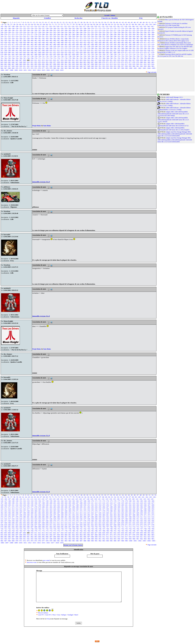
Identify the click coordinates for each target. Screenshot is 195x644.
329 (73, 36)
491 (66, 44)
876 (126, 62)
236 (32, 32)
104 (154, 24)
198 (43, 30)
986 (77, 68)
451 (70, 42)
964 (149, 66)
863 (77, 62)
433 (2, 42)
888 (17, 64)
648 (40, 52)
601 (17, 50)
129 (92, 26)
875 (123, 62)
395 (13, 40)
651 (51, 52)
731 (43, 56)
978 (47, 68)
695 (62, 54)
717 (145, 54)
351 (2, 38)
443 (40, 42)
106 (6, 26)
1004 (149, 68)
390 (149, 38)
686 (28, 54)
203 (62, 30)
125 (77, 26)
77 (71, 24)
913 (111, 64)
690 (43, 54)
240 (47, 32)
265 (142, 32)
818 (62, 60)
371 (77, 38)
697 (70, 54)
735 (58, 56)
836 (130, 60)
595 (149, 48)
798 (142, 58)
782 (81, 58)
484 (40, 44)
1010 (21, 70)
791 (115, 58)
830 (107, 60)
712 (126, 54)
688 (36, 54)
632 (134, 50)
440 (28, 42)
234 (24, 32)
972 (24, 68)
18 (52, 22)
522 (28, 46)
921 (141, 64)
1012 (30, 70)
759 (149, 56)
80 (80, 24)
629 (123, 50)
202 (58, 30)
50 (147, 22)
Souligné (70, 615)
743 (89, 56)
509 (134, 44)
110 (21, 26)
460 (104, 42)
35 (102, 22)
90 (109, 24)
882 (149, 62)
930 (21, 66)
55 (5, 24)
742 (85, 56)
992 (100, 68)
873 (115, 62)
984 (70, 68)
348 (145, 36)
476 (9, 44)
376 (96, 38)
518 (13, 46)
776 (58, 58)
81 (82, 24)
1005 (153, 68)
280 (43, 34)
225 (145, 30)
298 (111, 34)
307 (145, 34)
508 (130, 44)
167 (81, 28)
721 (6, 56)
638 (2, 52)
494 (77, 44)
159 (51, 28)
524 (36, 46)
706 (104, 54)
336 (100, 36)
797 (138, 58)
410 (70, 40)
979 (51, 68)
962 (142, 66)
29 (84, 22)
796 (134, 58)
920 (138, 64)
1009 (16, 70)
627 (115, 50)
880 (142, 62)
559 (13, 48)
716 (141, 54)
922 (145, 64)
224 (141, 30)
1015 (43, 70)
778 (66, 58)
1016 (48, 70)
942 (66, 66)
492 (70, 44)
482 (32, 44)
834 (123, 60)
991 (96, 68)
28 (81, 22)
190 (13, 30)
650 (47, 52)
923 (149, 64)
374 (89, 38)
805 (13, 60)
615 (70, 50)
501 (104, 44)
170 (92, 28)
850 (28, 62)
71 (53, 24)
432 (153, 40)
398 (24, 40)
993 (104, 68)
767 (24, 58)
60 (20, 24)
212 (96, 30)
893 (36, 64)
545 (115, 46)
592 (138, 48)
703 (92, 54)
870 (104, 62)
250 (85, 32)
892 (32, 64)
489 (58, 44)
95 (124, 24)
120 (58, 26)
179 (126, 28)
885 (6, 64)
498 (92, 44)
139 (130, 26)
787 (100, 58)
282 (51, 34)
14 (40, 22)
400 (32, 40)
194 (28, 30)
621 (92, 50)
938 (51, 66)
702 (89, 54)
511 (141, 44)
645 (28, 52)
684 (21, 54)
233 (21, 32)
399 (28, 40)
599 (9, 50)
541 (100, 46)
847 (17, 62)
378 (104, 38)
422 (115, 40)
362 (43, 38)
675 (142, 52)
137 (122, 26)
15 (43, 22)
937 (47, 66)
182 (138, 28)
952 (104, 66)
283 (55, 34)
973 (28, 68)
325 (58, 36)
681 (9, 54)
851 (32, 62)
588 (123, 48)
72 (56, 24)
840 (145, 60)
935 (40, 66)
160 (55, 28)
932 (28, 66)
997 (119, 68)
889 (21, 64)
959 (130, 66)
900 (62, 64)
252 (92, 32)
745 (96, 56)
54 (2, 24)
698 (74, 54)
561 (21, 48)
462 (111, 42)
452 (74, 42)
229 (6, 32)
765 (17, 58)
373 (85, 38)
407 (58, 40)
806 (17, 60)
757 (142, 56)
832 (115, 60)
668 (115, 52)
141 (137, 26)
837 (134, 60)
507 (126, 44)
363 (47, 38)
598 (6, 50)
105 (2, 26)
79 (77, 24)
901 (66, 64)
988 (85, 68)
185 (149, 28)
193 (24, 30)
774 (51, 58)
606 (36, 50)
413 (81, 40)
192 (21, 30)
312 (9, 36)
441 (32, 42)
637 (153, 50)
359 (32, 38)
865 (85, 62)
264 (138, 32)
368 (66, 38)
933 (32, 66)
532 (66, 46)
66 (38, 24)
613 (62, 50)
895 (43, 64)
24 (69, 22)
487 (51, 44)
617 (77, 50)
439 (24, 42)
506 (123, 44)
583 (104, 48)
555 (153, 46)
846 (13, 62)
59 (17, 24)
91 (112, 24)
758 (145, 56)
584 (108, 48)
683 (17, 54)
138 (126, 26)
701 (85, 54)
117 (47, 26)
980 (55, 68)
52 (153, 22)
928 (13, 66)
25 (72, 22)
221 (130, 30)
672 (130, 52)
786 (96, 58)
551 (138, 46)
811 (36, 60)
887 (13, 64)
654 (62, 52)
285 (62, 34)
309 (153, 34)
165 (74, 28)
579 (89, 48)
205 (70, 30)
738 (70, 56)
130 (96, 26)
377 (100, 38)
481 (28, 44)
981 (58, 68)
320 (40, 36)
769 (32, 58)
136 (118, 26)
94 (121, 24)
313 (13, 36)
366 (58, 38)
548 (126, 46)
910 (100, 64)
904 (77, 64)
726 (24, 56)
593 (142, 48)
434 (6, 42)
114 (36, 26)
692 (51, 54)
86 (97, 24)
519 (17, 46)
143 (145, 26)
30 (87, 22)
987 (81, 68)
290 (81, 34)
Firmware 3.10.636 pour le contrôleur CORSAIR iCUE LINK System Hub (172, 24)
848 (21, 62)
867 (92, 62)
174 (108, 28)
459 (100, 42)
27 (78, 22)
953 (108, 66)
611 (55, 50)
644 (24, 52)
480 (24, 44)
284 (58, 34)
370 (74, 38)
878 (134, 62)
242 (55, 32)
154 (32, 28)
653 (58, 52)
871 (108, 62)
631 (130, 50)
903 (74, 64)
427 (134, 40)
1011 (25, 70)
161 (58, 28)
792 (119, 58)
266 (145, 32)
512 (145, 44)
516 (6, 46)
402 (40, 40)
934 (36, 66)
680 (6, 54)
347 (141, 36)
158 (47, 28)
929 (17, 66)
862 (74, 62)
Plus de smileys (43, 613)
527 (47, 46)
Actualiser (47, 18)
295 (100, 34)
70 (50, 24)
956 (119, 66)
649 (43, 52)
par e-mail (46, 560)
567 (43, 48)
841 (149, 60)
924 (153, 64)
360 (36, 38)
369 (70, 38)
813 (43, 60)
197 (40, 30)
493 (74, 44)
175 (111, 28)
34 (99, 22)
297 (108, 34)
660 (85, 52)
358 (28, 38)
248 (77, 32)
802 (2, 60)
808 (24, 60)
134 (111, 26)
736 (62, 56)
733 (51, 56)
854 (43, 62)
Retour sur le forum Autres (73, 545)
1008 (11, 70)
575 (74, 48)
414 (85, 40)
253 (96, 32)
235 (28, 32)
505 (119, 44)
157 (43, 28)
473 (153, 42)
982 (62, 68)
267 (149, 32)
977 (43, 68)
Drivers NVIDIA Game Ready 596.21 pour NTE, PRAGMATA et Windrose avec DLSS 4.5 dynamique (175, 44)
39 (114, 22)
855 (47, 62)
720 (2, 56)
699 (77, 54)
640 (9, 52)
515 (2, 46)
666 (108, 52)
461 (108, 42)
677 (149, 52)
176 (115, 28)
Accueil (107, 15)
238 (40, 32)
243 (58, 32)
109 (17, 26)
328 (70, 36)
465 (123, 42)
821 (73, 60)
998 (123, 68)
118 (50, 26)
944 (74, 66)
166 (77, 28)
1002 (140, 68)
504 (115, 44)
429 (141, 40)
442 (36, 42)
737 (66, 56)
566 (40, 48)
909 (96, 64)
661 (89, 52)
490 (62, 44)
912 (107, 64)
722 (9, 56)
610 (51, 50)
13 (37, 22)
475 (6, 44)
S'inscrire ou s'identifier (110, 18)
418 (100, 40)
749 (111, 56)
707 (108, 54)
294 (96, 34)
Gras (59, 615)
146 (2, 28)
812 (40, 60)
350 (153, 36)
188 (6, 30)
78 (74, 24)
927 (9, 66)
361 (40, 38)
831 (111, 60)
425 (126, 40)
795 (130, 58)
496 (85, 44)
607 (40, 50)
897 (51, 64)
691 (47, 54)
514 (153, 44)
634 (141, 50)
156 (40, 28)
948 (89, 66)
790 (111, 58)
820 (70, 60)
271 (9, 34)
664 (100, 52)
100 (139, 24)
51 (150, 22)
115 (39, 26)
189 (9, 30)
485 (43, 44)
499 (96, 44)
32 (93, 22)
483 (36, 44)
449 (62, 42)
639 (6, 52)
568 (47, 48)
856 (51, 62)
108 (13, 26)
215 (107, 30)
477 (13, 44)
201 (55, 30)
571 (58, 48)
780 (74, 58)
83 (88, 24)
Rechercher (78, 18)
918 (130, 64)
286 (66, 34)
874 (119, 62)
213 (100, 30)
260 (123, 32)
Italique (64, 615)
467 (130, 42)
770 (36, 58)
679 (2, 54)
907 (89, 64)
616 (73, 50)
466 (126, 42)
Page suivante (152, 72)
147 (6, 28)
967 (6, 68)
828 (100, 60)
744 (92, 56)
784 (89, 58)
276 (28, 34)
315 (21, 36)
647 (36, 52)
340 (115, 36)
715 (138, 54)
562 (24, 48)
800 (149, 58)
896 (47, 64)
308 (149, 34)
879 (138, 62)
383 (123, 38)
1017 (53, 70)
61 (23, 24)
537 (85, 46)
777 (62, 58)
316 (24, 36)
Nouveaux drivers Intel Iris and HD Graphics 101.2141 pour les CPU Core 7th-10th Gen (175, 55)
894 (40, 64)
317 (28, 36)
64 (32, 24)
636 (149, 50)
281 (47, 34)
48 (141, 22)
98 (133, 24)
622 (96, 50)
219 (123, 30)
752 (123, 56)
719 (153, 54)
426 (130, 40)
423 (119, 40)
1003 (144, 68)
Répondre (16, 18)
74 (62, 24)
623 (100, 50)
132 (103, 26)
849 (24, 62)
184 (145, 28)
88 (103, 24)
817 (58, 60)
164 (70, 28)
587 (119, 48)
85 (94, 24)
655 (66, 52)
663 (96, 52)
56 (8, 24)
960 (134, 66)
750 (115, 56)
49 (144, 22)
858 (58, 62)
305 (138, 34)
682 (13, 54)
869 (100, 62)
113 (32, 26)
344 (130, 36)
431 (149, 40)
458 (96, 42)
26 (75, 22)
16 (46, 22)
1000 (131, 68)
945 (77, 66)
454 (81, 42)
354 (13, 38)
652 (55, 52)
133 (107, 26)
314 (17, 36)
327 (66, 36)
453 (77, 42)
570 (55, 48)
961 (138, 66)
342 (123, 36)
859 (62, 62)
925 (2, 66)
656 (70, 52)
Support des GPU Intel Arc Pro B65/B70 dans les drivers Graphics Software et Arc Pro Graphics (175, 48)
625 (107, 50)
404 (47, 40)
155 (36, 28)
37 (108, 22)
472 (149, 42)
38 (111, 22)
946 (81, 66)
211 (92, 30)
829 (104, 60)
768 (28, 58)
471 (145, 42)
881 (145, 62)
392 (2, 40)
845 (9, 62)
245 (66, 32)
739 (74, 56)
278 (36, 34)
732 (47, 56)
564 (32, 48)
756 (138, 56)
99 (136, 24)
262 (130, 32)
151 (21, 28)
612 (58, 50)
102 (147, 24)
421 (111, 40)
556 (2, 48)
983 (66, 68)
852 (36, 62)
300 (119, 34)
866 (89, 62)
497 (89, 44)
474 (2, 44)
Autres (113, 15)
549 (130, 46)
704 (96, 54)
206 (74, 30)
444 (43, 42)
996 (115, 68)
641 (13, 52)
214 (104, 30)
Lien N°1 (41, 615)
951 (100, 66)
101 (143, 24)
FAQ (141, 18)
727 (28, 56)
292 (89, 34)
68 (44, 24)
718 (149, 54)
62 (26, 24)
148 (9, 28)
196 (36, 30)
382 (119, 38)
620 (89, 50)
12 (34, 22)
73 (59, 24)
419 (104, 40)
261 (126, 32)
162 (62, 28)
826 (92, 60)
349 (149, 36)
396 (17, 40)
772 (43, 58)
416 (92, 40)
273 (17, 34)
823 (81, 60)
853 (40, 62)
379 (108, 38)
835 (126, 60)
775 (55, 58)
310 (2, 36)
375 (92, 38)
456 (89, 42)
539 (92, 46)
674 (138, 52)
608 (43, 50)
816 (55, 60)
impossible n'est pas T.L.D (41, 182)
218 (119, 30)
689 (40, 54)
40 (117, 22)
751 (119, 56)
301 (123, 34)
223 (138, 30)
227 (153, 30)
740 (77, 56)
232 (17, 32)
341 (119, 36)
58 (14, 24)
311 (6, 36)
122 (65, 26)
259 (119, 32)
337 (104, 36)
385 (130, 38)
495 (81, 44)
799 (145, 58)
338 (107, 36)
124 (73, 26)
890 (24, 64)
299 (115, 34)
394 (9, 40)
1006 (2, 70)
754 (130, 56)
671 (126, 52)
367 (62, 38)
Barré (76, 615)
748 (108, 56)
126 (80, 26)
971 (21, 68)
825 (89, 60)
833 (119, 60)
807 (21, 60)
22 (64, 22)
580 (92, 48)
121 (62, 26)
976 (40, 68)
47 (138, 22)
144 (148, 26)
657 (74, 52)
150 (17, 28)
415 (89, 40)
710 (119, 54)
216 (111, 30)
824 (85, 60)
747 (104, 56)
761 (2, 58)
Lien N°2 (48, 615)
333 (89, 36)
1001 (135, 68)
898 (55, 64)
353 (9, 38)
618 (81, 50)
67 (41, 24)
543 (108, 46)
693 (55, 54)
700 (81, 54)
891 (28, 64)
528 (51, 46)
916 (123, 64)
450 (66, 42)
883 (153, 62)
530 (58, 46)
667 (111, 52)
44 (129, 22)
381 (115, 38)
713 (130, 54)
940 (58, 66)
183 (142, 28)
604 (28, 50)
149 (13, 28)
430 (145, 40)
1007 (7, 70)
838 (138, 60)
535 (77, 46)
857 (55, 62)
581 (96, 48)
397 (21, 40)
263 (134, 32)
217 (115, 30)
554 (149, 46)
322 (47, 36)
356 (21, 38)
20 (58, 22)
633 (138, 50)
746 (100, 56)
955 (115, 66)
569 (51, 48)
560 (17, 48)
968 (9, 68)
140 (133, 26)
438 (21, 42)
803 (6, 60)
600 (13, 50)
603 (24, 50)
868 (96, 62)
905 (81, 64)
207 (77, 30)
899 (58, 64)
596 (153, 48)
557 (6, 48)
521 (24, 46)
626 (111, 50)
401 (36, 40)
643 (21, 52)
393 (6, 40)
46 (135, 22)
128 (88, 26)
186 (153, 28)
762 (6, 58)
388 (142, 38)
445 (47, 42)
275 (24, 34)
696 (66, 54)
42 (123, 22)
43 (126, 22)
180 (130, 28)
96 (127, 24)
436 (13, 42)
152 (24, 28)
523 (32, 46)
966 (2, 68)
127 (84, 26)
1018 (57, 70)
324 (55, 36)
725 (21, 56)
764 (13, 58)
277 (32, 34)
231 (13, 32)
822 (77, 60)
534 (74, 46)
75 (65, 24)
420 (107, 40)
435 (9, 42)
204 (66, 30)
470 (142, 42)
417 (96, 40)
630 (126, 50)
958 (126, 66)
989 (89, 68)
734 (55, 56)
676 (145, 52)
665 (104, 52)
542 (104, 46)
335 (96, 36)
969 (13, 68)
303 (130, 34)
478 (17, 44)
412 (77, 40)
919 (134, 64)
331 (81, 36)
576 (77, 48)
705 (100, 54)
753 (126, 56)
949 (92, 66)
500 (100, 44)
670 (123, 52)
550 (134, 46)
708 (111, 54)
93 (118, 24)
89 (106, 24)
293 (92, 34)
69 (47, 24)
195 (32, 30)
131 (99, 26)
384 (126, 38)
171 (96, 28)
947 (85, 66)
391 (153, 38)
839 (141, 60)
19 (55, 22)
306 (142, 34)
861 (70, 62)
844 (6, 62)
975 (36, 68)
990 (92, 68)
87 (100, 24)
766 (21, 58)
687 (32, 54)
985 (74, 68)
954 (111, 66)
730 (40, 56)
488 (55, 44)
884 (2, 64)
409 (66, 40)
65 (35, 24)
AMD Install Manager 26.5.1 (174, 97)
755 (134, 56)
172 (100, 28)
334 (92, 36)
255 (104, 32)
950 (96, 66)
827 (96, 60)
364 (51, 38)
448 (58, 42)
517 (9, 46)
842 (153, 60)
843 (2, 62)
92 (115, 24)
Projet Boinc (37, 126)
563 (28, 48)
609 (47, 50)
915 (119, 64)
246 (70, 32)
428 (138, 40)
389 (145, 38)
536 (81, 46)
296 (104, 34)
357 (24, 38)
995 (111, 68)
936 (43, 66)
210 (89, 30)
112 (28, 26)
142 (141, 26)
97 (130, 24)
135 (114, 26)
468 (134, 42)
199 (47, 30)
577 (81, 48)
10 (28, 22)
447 (55, 42)
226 (149, 30)
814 (47, 60)
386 (134, 38)
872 (111, 62)
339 (111, 36)
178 (123, 28)
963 (145, 66)
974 (32, 68)
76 (68, 24)
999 (126, 68)
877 (130, 62)
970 (17, 68)
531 (62, 46)
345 (134, 36)
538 (89, 46)
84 (91, 24)
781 (77, 58)
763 (9, 58)
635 (145, 50)
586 (115, 48)
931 (24, 66)
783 (85, 58)
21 (61, 22)
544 (111, 46)
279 (40, 34)
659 (81, 52)
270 (6, 34)
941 (62, 66)
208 (81, 30)
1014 (39, 70)
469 (138, 42)
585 (111, 48)
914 (115, 64)
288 (74, 34)
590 (130, 48)
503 (111, 44)
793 (123, 58)
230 (9, 32)
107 (9, 26)
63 (29, 24)
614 (66, 50)
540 (96, 46)
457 (92, 42)
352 (6, 38)
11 (31, 22)
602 (21, 50)
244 (62, 32)
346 (138, 36)
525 (40, 46)
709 (115, 54)
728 (32, 56)
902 (70, 64)
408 (62, 40)
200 (51, 30)
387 (138, 38)
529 (55, 46)
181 (134, 28)
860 (66, 62)
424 (123, 40)
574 (70, 48)
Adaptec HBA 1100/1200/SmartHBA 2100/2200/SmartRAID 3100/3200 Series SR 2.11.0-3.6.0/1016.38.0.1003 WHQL (173, 114)
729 (36, 56)
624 (104, 50)
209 (85, 30)
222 (134, 30)
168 (85, 28)
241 (51, 32)
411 (74, 40)
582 (100, 48)
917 (126, 64)
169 (89, 28)
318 (32, 36)
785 (92, 58)
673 (134, 52)
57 (11, 24)
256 (108, 32)
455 (85, 42)
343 (126, 36)
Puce (54, 615)
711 (123, 54)
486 (47, 44)
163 (66, 28)
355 (17, 38)
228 (2, 32)
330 (77, 36)
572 (62, 48)
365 (55, 38)
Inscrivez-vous (32, 562)
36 (105, 22)
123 (69, 26)
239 (43, 32)
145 (152, 26)
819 (66, 60)
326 (62, 36)
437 (17, 42)
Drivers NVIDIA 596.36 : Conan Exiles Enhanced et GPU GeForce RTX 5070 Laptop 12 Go (173, 40)
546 (119, 46)
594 (145, 48)
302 (126, 34)
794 (126, 58)
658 (77, 52)
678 (153, 52)
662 (92, 52)
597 (2, 50)
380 (111, 38)
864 (81, 62)
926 (6, 66)
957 (123, 66)
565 (36, 48)
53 (156, 22)
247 (74, 32)
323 (51, 36)
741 (81, 56)
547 (123, 46)
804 (9, 60)
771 (40, 58)
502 (108, 44)
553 (145, 46)
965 (153, 66)
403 (43, 40)
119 (54, 26)
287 (70, 34)
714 (134, 54)
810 (32, 60)
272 (13, 34)
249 (81, 32)
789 (108, 58)
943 (70, 66)
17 (49, 22)
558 (9, 48)
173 (104, 28)
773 (47, 58)
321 (43, 36)
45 (132, 22)
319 (36, 36)
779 (70, 58)
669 (119, 52)
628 (119, 50)
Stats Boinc (47, 126)
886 (9, 64)
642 (17, 52)
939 (55, 66)
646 (32, 52)
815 (51, 60)
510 (138, 44)
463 (115, 42)
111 (24, 26)
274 (21, 34)
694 (58, 54)
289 (77, 34)
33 (96, 22)
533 (70, 46)
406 (55, 40)
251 (89, 32)
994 (108, 68)
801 (153, 58)
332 (85, 36)
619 (85, 50)
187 (2, 30)
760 (153, 56)
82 (85, 24)
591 (134, 48)
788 (104, 58)
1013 (34, 70)
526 (43, 46)
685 (24, 54)
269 (2, 34)
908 (92, 64)
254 (100, 32)
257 (111, 32)
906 (85, 64)
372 (81, 38)
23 (66, 22)
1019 (62, 70)
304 (134, 34)
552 (142, 46)
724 (17, 56)
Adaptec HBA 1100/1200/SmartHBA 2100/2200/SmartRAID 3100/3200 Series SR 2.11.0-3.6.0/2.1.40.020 (173, 120)
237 (36, 32)
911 (104, 64)
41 (120, 22)
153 (28, 28)
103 (150, 24)
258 (115, 32)
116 (43, 26)
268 (153, 32)
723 (13, 56)
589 (126, 48)
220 (126, 30)
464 (119, 42)
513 (149, 44)
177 (119, 28)
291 (85, 34)
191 (17, 30)
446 (51, 42)
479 (21, 44)
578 (85, 48)
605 (32, 50)
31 (90, 22)
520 (21, 46)
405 (51, 40)
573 (66, 48)
